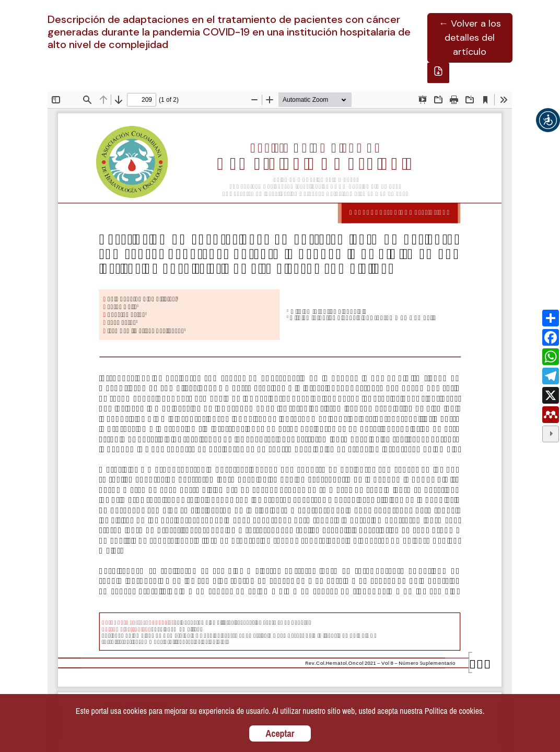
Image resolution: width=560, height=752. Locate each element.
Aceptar (280, 733)
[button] (548, 120)
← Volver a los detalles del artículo (470, 38)
